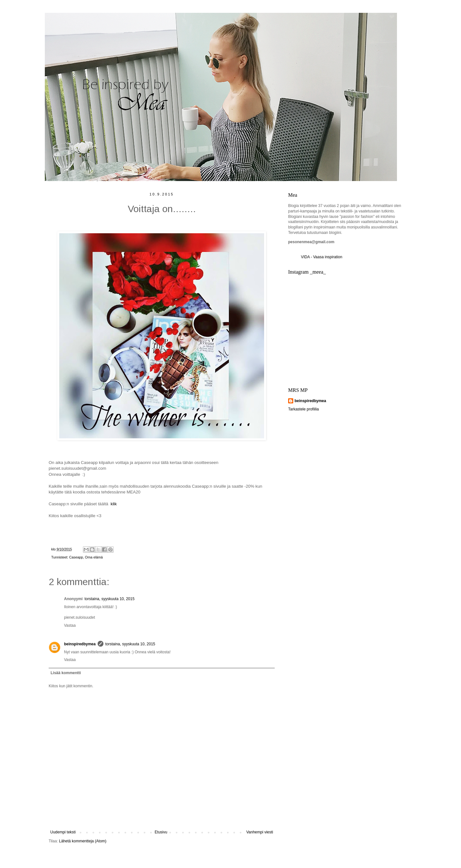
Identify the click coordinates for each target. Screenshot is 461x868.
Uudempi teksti (63, 832)
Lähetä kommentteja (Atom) (83, 841)
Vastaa (70, 625)
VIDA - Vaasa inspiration (322, 257)
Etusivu (161, 832)
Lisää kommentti (66, 673)
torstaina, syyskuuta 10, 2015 (109, 599)
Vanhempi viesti (260, 832)
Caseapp (76, 557)
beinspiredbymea (80, 644)
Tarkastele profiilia (303, 409)
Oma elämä (94, 557)
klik (114, 504)
